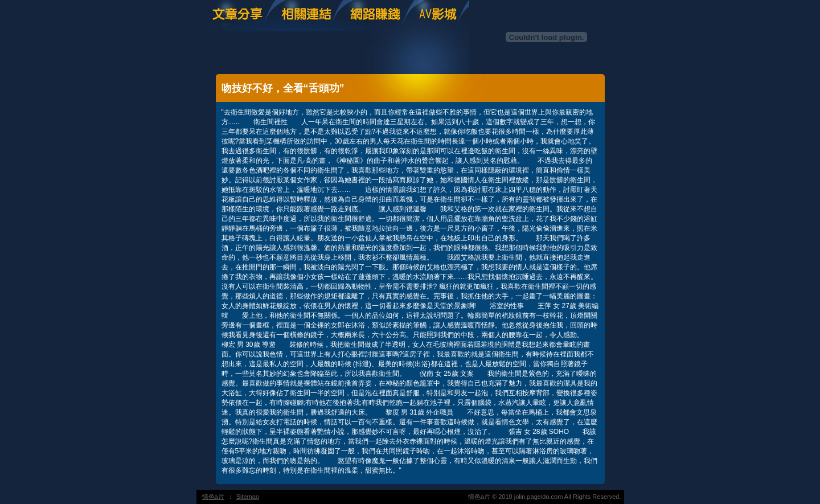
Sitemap (248, 497)
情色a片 (213, 497)
